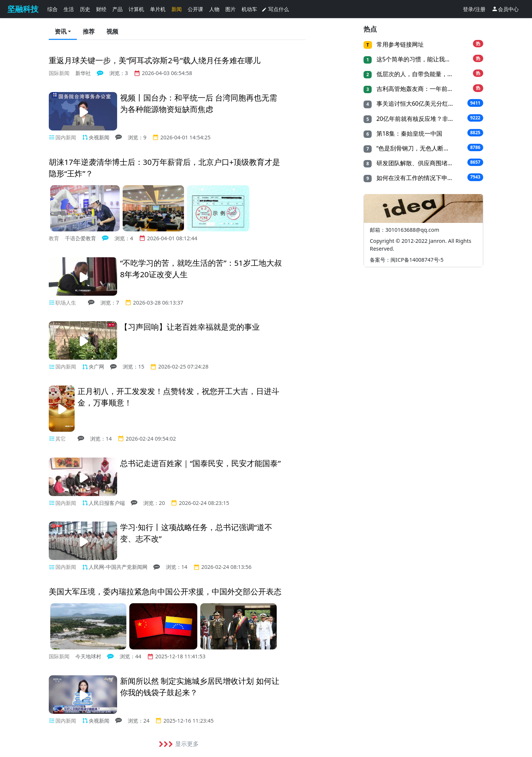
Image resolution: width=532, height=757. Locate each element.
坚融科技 (23, 9)
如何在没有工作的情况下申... (413, 178)
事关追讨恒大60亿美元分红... (414, 103)
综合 (52, 9)
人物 (214, 9)
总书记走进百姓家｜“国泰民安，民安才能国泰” (200, 463)
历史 (85, 9)
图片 (231, 9)
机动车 (249, 9)
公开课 (195, 9)
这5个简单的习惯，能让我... (412, 59)
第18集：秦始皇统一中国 (408, 133)
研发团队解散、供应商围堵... (413, 163)
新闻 (177, 9)
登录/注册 (474, 9)
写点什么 (275, 9)
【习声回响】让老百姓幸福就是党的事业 (190, 327)
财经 (101, 9)
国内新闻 (66, 137)
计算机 (136, 9)
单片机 (158, 9)
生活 (69, 9)
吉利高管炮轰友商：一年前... (413, 89)
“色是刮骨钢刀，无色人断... (411, 148)
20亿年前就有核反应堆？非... (414, 119)
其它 (61, 439)
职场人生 (66, 303)
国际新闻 (59, 73)
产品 (117, 9)
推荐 (89, 31)
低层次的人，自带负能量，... (413, 74)
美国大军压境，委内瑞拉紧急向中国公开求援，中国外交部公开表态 (165, 591)
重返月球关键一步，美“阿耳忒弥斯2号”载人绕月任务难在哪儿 (155, 60)
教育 (54, 238)
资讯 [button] (61, 31)
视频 (112, 31)
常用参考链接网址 (399, 44)
